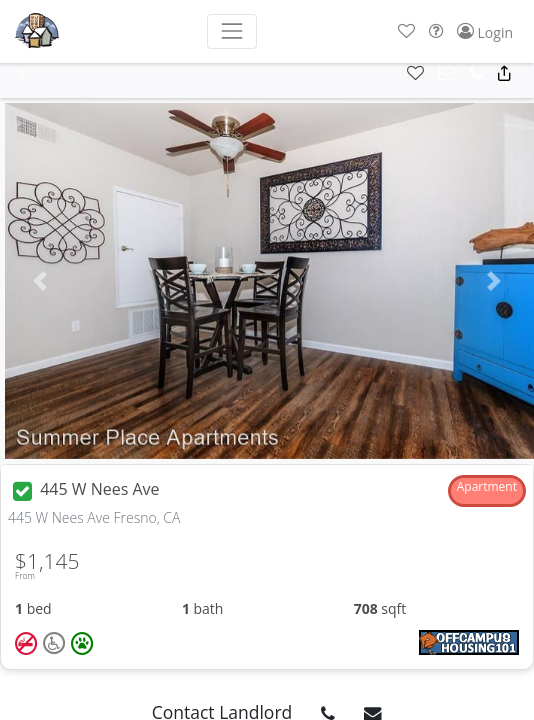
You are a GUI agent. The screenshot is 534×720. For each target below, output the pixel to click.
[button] (406, 31)
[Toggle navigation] (231, 31)
